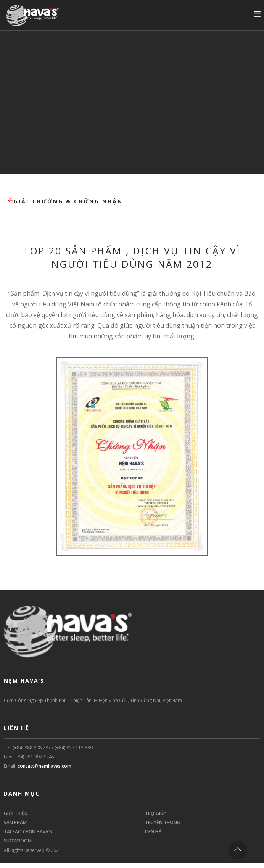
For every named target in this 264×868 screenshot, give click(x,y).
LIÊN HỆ (153, 832)
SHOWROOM (18, 841)
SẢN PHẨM (15, 822)
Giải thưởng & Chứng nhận (65, 201)
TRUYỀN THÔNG (163, 822)
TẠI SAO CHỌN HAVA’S (28, 832)
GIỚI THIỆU (16, 813)
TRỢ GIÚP (155, 813)
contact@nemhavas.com (44, 766)
